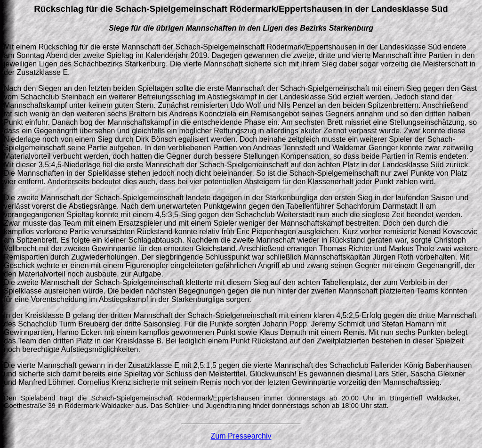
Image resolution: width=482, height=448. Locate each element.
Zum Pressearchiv (241, 436)
